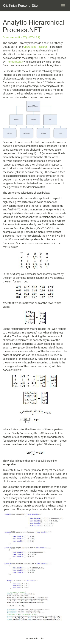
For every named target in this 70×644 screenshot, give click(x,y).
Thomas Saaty (15, 62)
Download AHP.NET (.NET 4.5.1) (21, 37)
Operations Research (35, 47)
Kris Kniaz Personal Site (20, 6)
